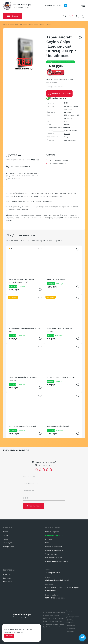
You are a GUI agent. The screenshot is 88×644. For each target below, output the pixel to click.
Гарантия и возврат (54, 547)
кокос (67, 121)
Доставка (49, 539)
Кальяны (7, 532)
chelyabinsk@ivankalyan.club (57, 580)
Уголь (6, 539)
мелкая (67, 134)
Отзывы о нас (51, 554)
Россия (67, 127)
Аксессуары (8, 543)
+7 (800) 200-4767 (52, 573)
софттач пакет (70, 140)
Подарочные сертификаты (57, 561)
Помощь (7, 574)
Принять (9, 636)
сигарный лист (71, 131)
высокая (68, 112)
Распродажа (8, 547)
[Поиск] (65, 16)
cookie (27, 629)
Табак (6, 535)
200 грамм (69, 115)
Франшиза (8, 582)
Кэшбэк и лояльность (54, 550)
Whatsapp (11, 221)
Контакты (7, 578)
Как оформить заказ (54, 558)
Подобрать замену (56, 98)
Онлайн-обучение (53, 532)
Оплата (48, 543)
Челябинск (25, 166)
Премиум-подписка (54, 535)
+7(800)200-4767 (60, 218)
